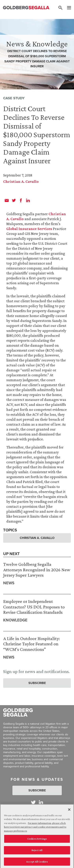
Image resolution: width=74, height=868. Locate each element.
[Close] (69, 811)
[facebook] (21, 200)
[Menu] (67, 8)
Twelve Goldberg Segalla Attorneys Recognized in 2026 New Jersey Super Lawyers (37, 570)
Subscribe (37, 683)
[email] (7, 200)
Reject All (37, 851)
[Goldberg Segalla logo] (26, 8)
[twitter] (14, 200)
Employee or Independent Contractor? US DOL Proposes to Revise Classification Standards (34, 607)
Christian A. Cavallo (21, 181)
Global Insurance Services (29, 229)
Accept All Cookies (37, 863)
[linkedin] (28, 200)
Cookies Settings (37, 840)
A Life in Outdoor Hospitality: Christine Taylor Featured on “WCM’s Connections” (31, 644)
